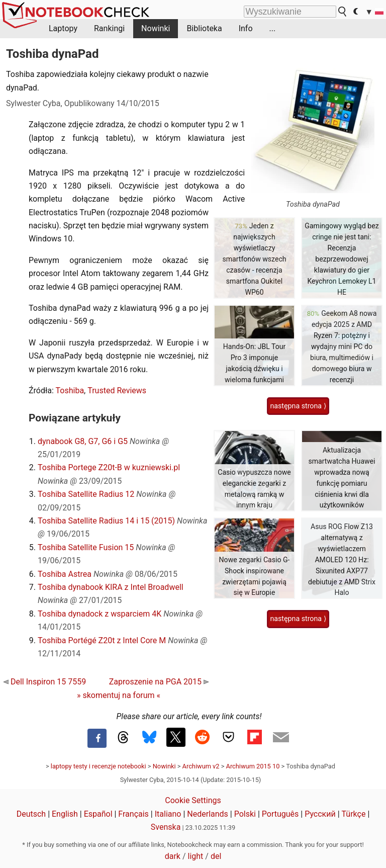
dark (173, 856)
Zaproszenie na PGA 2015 (159, 682)
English (65, 814)
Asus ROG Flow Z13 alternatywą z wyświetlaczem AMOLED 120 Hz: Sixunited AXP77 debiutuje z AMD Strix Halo (342, 559)
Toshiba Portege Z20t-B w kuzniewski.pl (109, 467)
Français (133, 814)
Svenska (166, 827)
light (196, 856)
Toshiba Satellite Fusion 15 (86, 547)
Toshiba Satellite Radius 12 (86, 494)
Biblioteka (204, 28)
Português (280, 814)
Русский (320, 814)
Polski (245, 814)
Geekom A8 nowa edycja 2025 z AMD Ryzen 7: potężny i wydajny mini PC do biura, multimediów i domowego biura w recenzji (343, 346)
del (216, 856)
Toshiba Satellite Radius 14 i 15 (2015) (106, 521)
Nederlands (208, 814)
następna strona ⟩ (298, 406)
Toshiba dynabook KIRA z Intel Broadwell (111, 587)
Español (98, 814)
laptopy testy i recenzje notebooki (99, 766)
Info (246, 28)
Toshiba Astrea (65, 574)
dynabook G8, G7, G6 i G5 (83, 441)
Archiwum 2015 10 (253, 766)
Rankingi (109, 28)
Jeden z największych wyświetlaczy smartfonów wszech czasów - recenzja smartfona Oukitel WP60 (254, 259)
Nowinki (156, 28)
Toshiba (70, 390)
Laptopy (63, 28)
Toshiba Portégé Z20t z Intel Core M (102, 640)
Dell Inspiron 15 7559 (45, 682)
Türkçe (354, 814)
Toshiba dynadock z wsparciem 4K (100, 614)
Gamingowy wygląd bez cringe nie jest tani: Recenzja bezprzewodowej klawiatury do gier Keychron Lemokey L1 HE (342, 259)
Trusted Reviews (117, 390)
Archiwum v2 (201, 766)
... (273, 28)
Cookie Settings (193, 800)
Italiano (168, 814)
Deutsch (31, 814)
